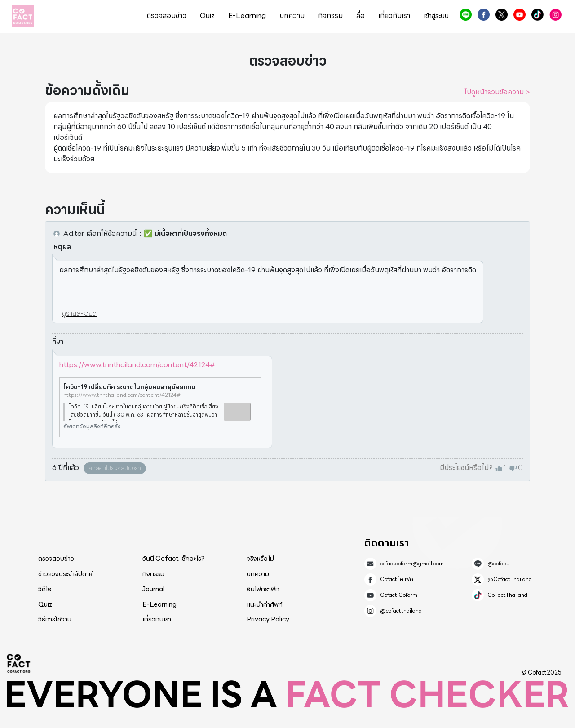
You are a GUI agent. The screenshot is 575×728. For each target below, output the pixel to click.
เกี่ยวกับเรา (394, 16)
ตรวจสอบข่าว (167, 16)
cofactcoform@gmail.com (412, 564)
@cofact (466, 15)
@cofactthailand (555, 15)
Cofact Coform (520, 15)
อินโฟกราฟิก (263, 589)
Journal (153, 589)
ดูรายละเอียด (79, 313)
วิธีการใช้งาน (55, 619)
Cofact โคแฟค (484, 15)
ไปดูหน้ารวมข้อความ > (497, 92)
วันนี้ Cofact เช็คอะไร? (174, 559)
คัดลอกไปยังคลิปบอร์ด (115, 468)
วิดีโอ (45, 589)
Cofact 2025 (19, 663)
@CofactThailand (502, 15)
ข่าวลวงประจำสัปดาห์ (65, 574)
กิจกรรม (330, 16)
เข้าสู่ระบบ (436, 16)
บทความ (292, 16)
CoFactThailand (537, 15)
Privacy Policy (268, 619)
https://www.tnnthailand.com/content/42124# (137, 365)
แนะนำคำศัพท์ (265, 604)
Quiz (207, 16)
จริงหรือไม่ (260, 559)
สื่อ (360, 16)
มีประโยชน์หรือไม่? (466, 468)
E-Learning (247, 16)
